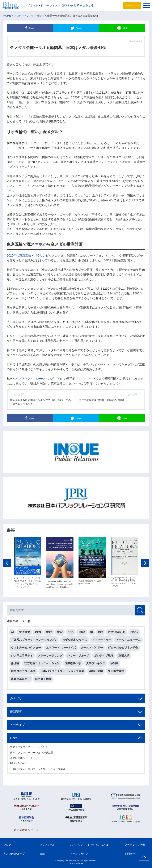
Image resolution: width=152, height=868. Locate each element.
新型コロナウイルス (23, 673)
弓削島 (114, 665)
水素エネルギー (20, 680)
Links (14, 739)
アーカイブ (17, 726)
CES (38, 634)
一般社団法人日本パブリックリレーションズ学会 (38, 771)
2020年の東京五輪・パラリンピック (31, 255)
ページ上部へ (144, 857)
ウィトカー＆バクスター (26, 649)
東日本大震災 (116, 673)
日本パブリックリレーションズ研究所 (31, 754)
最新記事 (16, 713)
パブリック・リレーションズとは (89, 845)
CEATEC (24, 634)
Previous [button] (7, 565)
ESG (71, 634)
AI (12, 634)
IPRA (82, 634)
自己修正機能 (43, 680)
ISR (100, 634)
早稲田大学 (96, 673)
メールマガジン (132, 5)
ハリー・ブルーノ (78, 657)
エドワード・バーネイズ (61, 649)
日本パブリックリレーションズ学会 (62, 673)
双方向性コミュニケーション (42, 665)
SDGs (134, 634)
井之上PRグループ (14, 854)
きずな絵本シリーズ (75, 641)
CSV (60, 634)
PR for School (18, 765)
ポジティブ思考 (104, 657)
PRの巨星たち (117, 634)
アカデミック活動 (135, 845)
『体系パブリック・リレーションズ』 (34, 641)
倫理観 (15, 665)
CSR (49, 634)
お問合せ (130, 854)
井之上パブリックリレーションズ (29, 748)
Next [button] (145, 565)
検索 (140, 612)
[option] (28, 564)
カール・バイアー (92, 649)
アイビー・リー (102, 641)
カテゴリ (16, 700)
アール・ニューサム (128, 641)
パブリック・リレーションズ (35, 379)
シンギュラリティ (22, 657)
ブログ (7, 845)
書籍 (42, 854)
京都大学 (124, 657)
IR (92, 634)
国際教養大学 (73, 665)
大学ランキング (96, 665)
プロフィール (47, 845)
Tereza (81, 863)
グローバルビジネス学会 (123, 649)
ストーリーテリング (50, 657)
